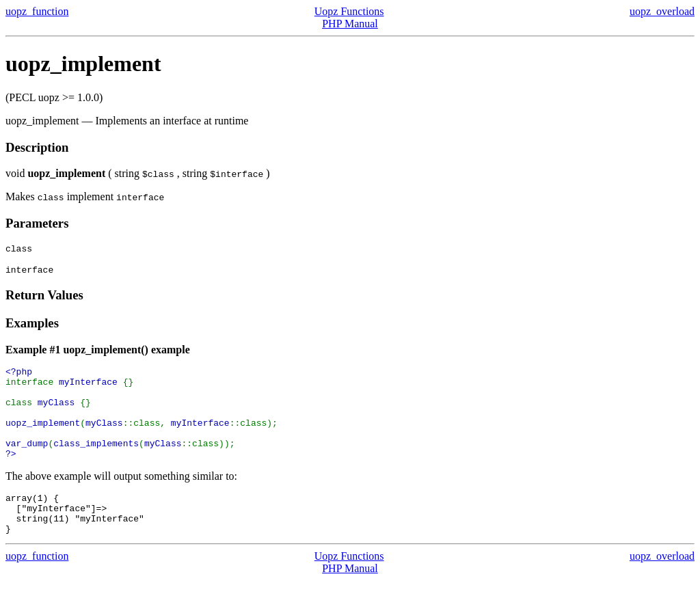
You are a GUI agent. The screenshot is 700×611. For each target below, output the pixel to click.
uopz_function (37, 11)
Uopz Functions (349, 11)
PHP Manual (350, 24)
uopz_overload (662, 11)
